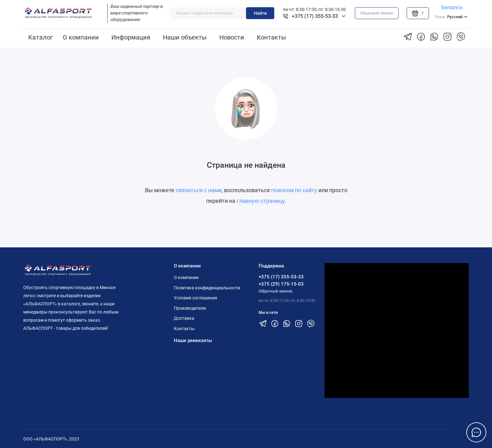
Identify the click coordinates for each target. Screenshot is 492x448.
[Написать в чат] (476, 432)
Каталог (41, 37)
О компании (81, 37)
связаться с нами (199, 190)
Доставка (184, 318)
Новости (232, 37)
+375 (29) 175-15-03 (281, 284)
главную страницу (261, 201)
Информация (131, 37)
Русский (451, 17)
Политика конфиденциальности (207, 288)
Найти (260, 13)
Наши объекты (185, 37)
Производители (190, 308)
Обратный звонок (377, 13)
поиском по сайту (294, 190)
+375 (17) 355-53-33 (281, 277)
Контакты (271, 37)
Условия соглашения (195, 298)
